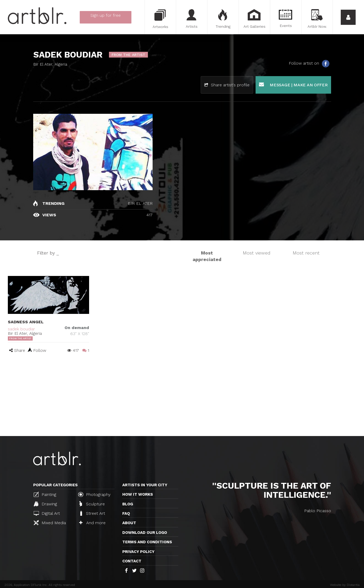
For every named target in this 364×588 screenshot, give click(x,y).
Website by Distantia (345, 585)
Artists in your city (145, 485)
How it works (138, 494)
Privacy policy (138, 552)
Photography (94, 494)
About (129, 523)
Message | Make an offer (293, 85)
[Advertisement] (182, 397)
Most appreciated (207, 256)
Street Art (92, 513)
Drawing (45, 504)
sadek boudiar (21, 329)
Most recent (306, 253)
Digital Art (47, 513)
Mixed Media (50, 523)
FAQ (126, 513)
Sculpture (92, 504)
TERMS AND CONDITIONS (147, 542)
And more (92, 523)
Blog (128, 504)
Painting (45, 494)
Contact (132, 561)
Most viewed (257, 253)
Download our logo (145, 533)
